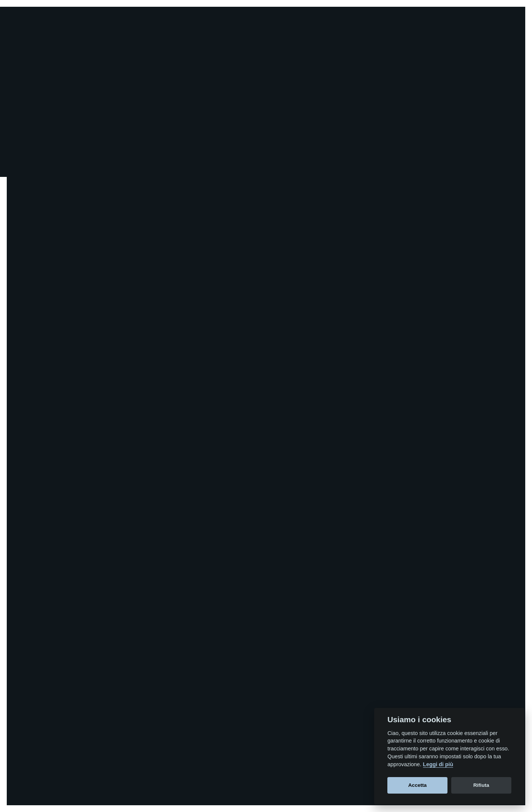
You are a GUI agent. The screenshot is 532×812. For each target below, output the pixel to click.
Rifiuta (481, 785)
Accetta (418, 785)
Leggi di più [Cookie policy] (438, 764)
